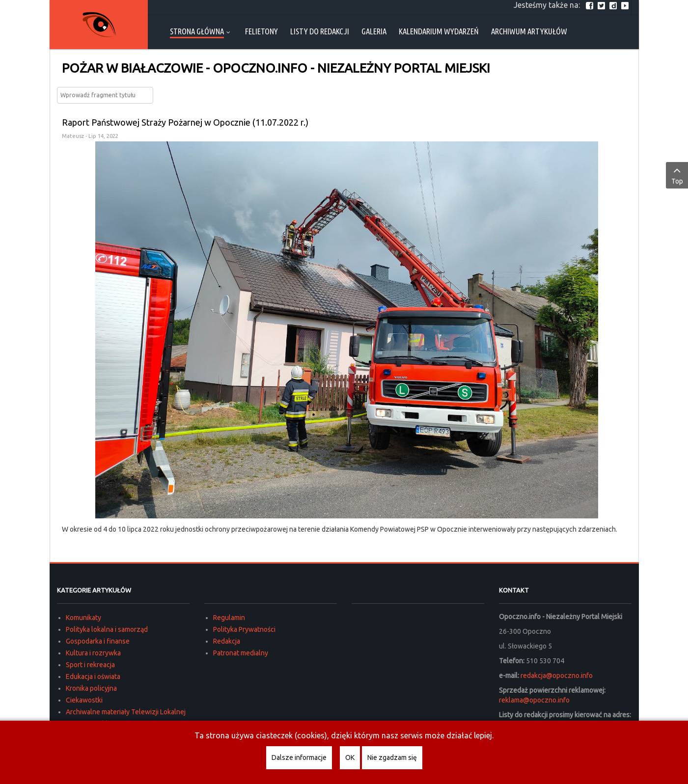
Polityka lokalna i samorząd (107, 629)
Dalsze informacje (299, 757)
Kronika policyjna (91, 688)
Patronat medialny (241, 653)
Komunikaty (83, 618)
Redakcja (227, 641)
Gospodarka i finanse (98, 641)
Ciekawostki (84, 700)
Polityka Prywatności (244, 629)
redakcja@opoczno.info (557, 676)
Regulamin (229, 618)
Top (677, 175)
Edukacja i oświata (93, 676)
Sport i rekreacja (90, 665)
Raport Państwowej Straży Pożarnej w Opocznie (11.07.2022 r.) (185, 122)
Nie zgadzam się (392, 757)
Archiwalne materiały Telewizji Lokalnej (126, 712)
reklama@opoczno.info (534, 700)
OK (350, 757)
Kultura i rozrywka (93, 653)
